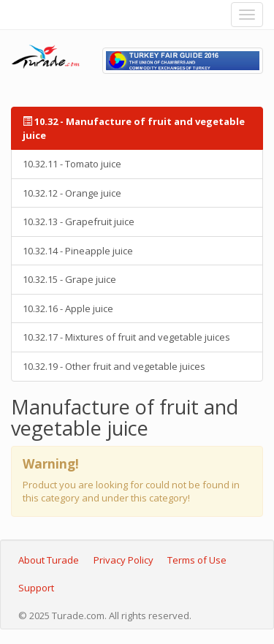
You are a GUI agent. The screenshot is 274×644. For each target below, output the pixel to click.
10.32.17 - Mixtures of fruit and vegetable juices (126, 337)
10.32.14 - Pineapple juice (78, 251)
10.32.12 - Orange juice (72, 193)
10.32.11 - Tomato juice (72, 164)
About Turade (49, 560)
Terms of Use (197, 560)
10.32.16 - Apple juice (68, 308)
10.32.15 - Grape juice (69, 279)
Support (36, 588)
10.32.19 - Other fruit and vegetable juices (114, 366)
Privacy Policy (123, 560)
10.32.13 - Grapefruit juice (79, 221)
